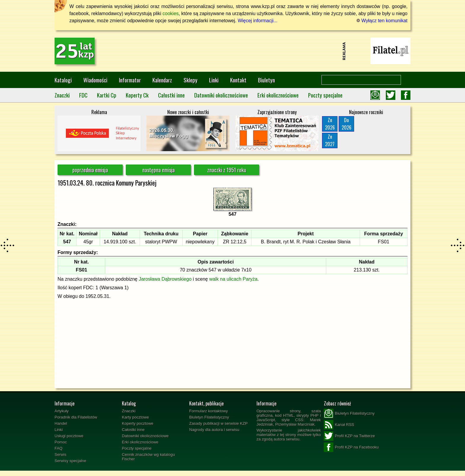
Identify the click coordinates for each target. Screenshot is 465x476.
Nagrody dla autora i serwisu (214, 430)
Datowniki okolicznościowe (221, 95)
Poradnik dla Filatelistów (76, 417)
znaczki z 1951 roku (227, 170)
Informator (130, 80)
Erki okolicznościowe (278, 95)
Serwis (60, 455)
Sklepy (191, 80)
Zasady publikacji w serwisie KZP (218, 423)
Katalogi (63, 80)
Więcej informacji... (257, 21)
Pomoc (61, 442)
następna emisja (159, 170)
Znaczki (62, 95)
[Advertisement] (232, 51)
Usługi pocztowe (69, 436)
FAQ (59, 448)
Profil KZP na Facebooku (351, 447)
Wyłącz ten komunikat (382, 21)
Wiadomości (95, 80)
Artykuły (62, 411)
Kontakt (238, 80)
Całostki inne (171, 95)
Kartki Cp (107, 95)
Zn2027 (330, 140)
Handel (61, 423)
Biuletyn (266, 80)
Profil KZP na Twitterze (349, 436)
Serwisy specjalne (70, 461)
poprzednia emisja (90, 170)
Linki (214, 80)
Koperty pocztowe (138, 423)
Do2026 (347, 124)
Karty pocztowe (135, 417)
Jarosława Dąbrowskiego (165, 279)
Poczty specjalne (325, 95)
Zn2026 (330, 124)
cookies (171, 13)
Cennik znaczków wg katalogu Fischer (148, 457)
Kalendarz (162, 80)
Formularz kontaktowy (208, 411)
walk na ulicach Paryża (233, 279)
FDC (83, 95)
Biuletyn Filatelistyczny (209, 417)
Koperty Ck (137, 95)
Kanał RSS (339, 425)
